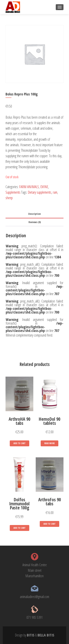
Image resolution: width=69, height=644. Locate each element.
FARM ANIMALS (29, 187)
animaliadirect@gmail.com (34, 597)
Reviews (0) (35, 222)
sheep (9, 198)
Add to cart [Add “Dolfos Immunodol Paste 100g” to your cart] (20, 528)
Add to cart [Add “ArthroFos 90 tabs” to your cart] (49, 524)
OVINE (44, 187)
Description (35, 214)
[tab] (34, 214)
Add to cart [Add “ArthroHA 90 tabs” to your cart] (20, 443)
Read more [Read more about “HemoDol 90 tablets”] (49, 443)
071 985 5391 (35, 617)
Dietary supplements (40, 192)
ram (55, 192)
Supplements (13, 192)
